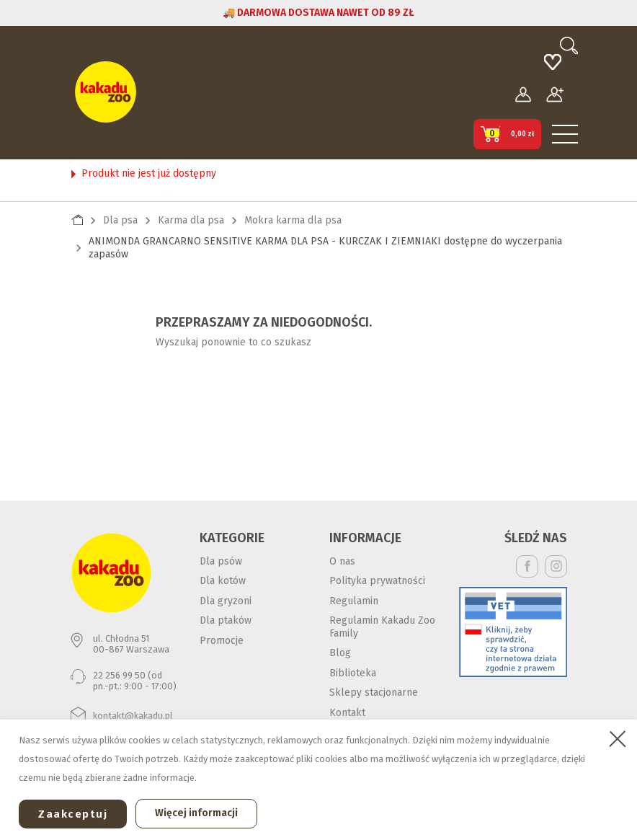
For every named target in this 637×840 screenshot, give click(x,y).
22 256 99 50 (119, 675)
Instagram (556, 566)
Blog (340, 653)
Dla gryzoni (226, 601)
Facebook (527, 566)
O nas (342, 561)
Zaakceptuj (73, 814)
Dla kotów (223, 581)
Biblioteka (353, 673)
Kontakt (347, 713)
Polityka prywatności (377, 581)
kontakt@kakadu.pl (133, 716)
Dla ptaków (226, 620)
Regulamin (354, 601)
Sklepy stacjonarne (374, 693)
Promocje (222, 641)
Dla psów (221, 561)
